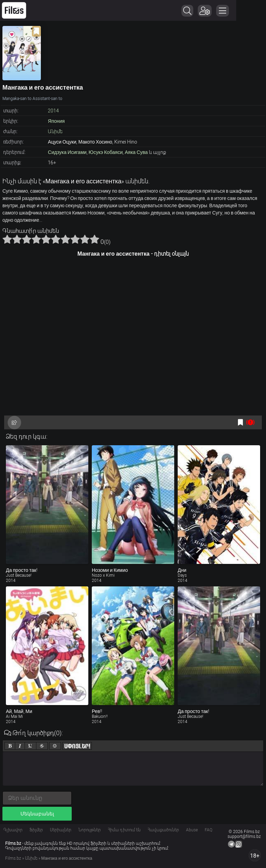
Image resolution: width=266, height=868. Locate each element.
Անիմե (55, 131)
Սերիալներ (61, 830)
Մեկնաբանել (37, 814)
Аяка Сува (136, 152)
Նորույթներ (90, 830)
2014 (53, 111)
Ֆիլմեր (36, 830)
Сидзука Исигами (67, 152)
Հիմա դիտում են (124, 830)
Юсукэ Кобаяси (106, 152)
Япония (56, 121)
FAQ (209, 830)
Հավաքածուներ (163, 830)
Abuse (192, 830)
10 (95, 239)
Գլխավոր (13, 830)
